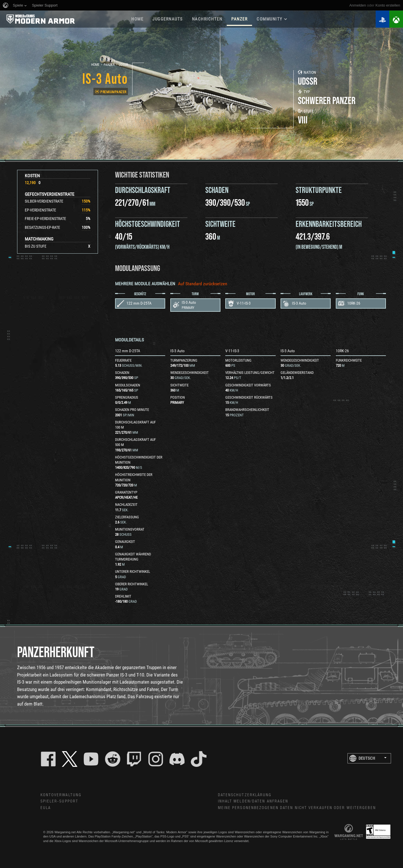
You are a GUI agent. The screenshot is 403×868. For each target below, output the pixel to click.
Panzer (109, 65)
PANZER (239, 19)
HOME (137, 19)
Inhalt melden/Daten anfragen (253, 801)
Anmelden (358, 5)
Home (95, 65)
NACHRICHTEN (207, 19)
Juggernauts (168, 19)
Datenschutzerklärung (245, 795)
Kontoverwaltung (61, 795)
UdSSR (123, 65)
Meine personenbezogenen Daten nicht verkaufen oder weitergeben (297, 808)
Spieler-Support (60, 801)
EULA (46, 808)
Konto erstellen (388, 5)
